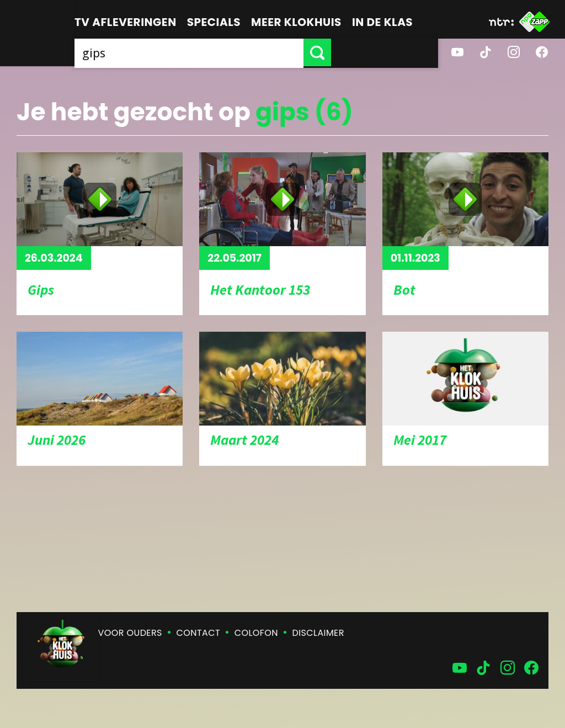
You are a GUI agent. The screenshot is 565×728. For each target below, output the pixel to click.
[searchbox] (242, 52)
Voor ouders (130, 633)
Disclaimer (318, 633)
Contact (198, 633)
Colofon (256, 633)
